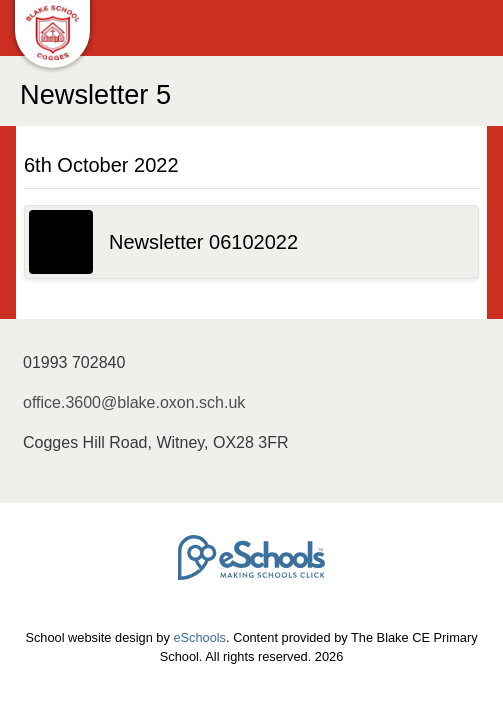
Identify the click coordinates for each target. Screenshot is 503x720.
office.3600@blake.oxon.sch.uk (134, 402)
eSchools (199, 637)
